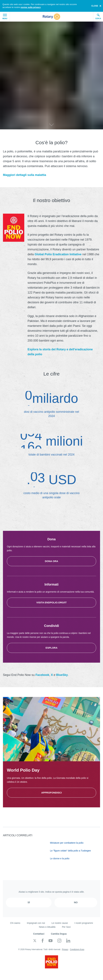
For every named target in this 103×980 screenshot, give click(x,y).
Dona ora (51, 561)
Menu (5, 17)
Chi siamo (15, 923)
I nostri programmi (84, 923)
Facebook (42, 675)
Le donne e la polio (60, 858)
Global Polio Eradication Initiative (58, 254)
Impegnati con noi (36, 923)
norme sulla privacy (31, 7)
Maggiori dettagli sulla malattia (25, 175)
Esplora (52, 648)
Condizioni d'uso (77, 949)
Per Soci (66, 927)
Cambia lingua (59, 934)
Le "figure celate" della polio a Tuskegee (70, 851)
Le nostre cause (60, 923)
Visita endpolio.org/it (51, 602)
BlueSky (62, 675)
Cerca (98, 16)
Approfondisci (51, 793)
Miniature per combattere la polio (67, 843)
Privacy (65, 949)
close (95, 6)
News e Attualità (47, 927)
